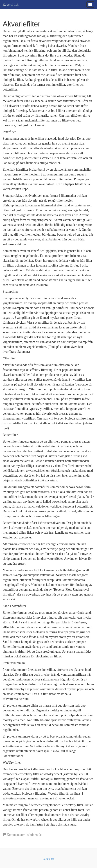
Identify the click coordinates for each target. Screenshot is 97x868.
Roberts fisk (11, 4)
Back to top (48, 859)
